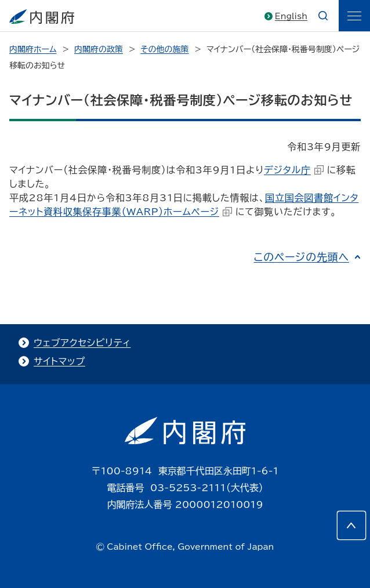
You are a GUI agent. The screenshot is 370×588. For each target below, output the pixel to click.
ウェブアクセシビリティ (82, 343)
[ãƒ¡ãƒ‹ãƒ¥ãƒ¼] (354, 16)
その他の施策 (164, 49)
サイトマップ (59, 361)
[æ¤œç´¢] (323, 16)
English (291, 16)
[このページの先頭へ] (351, 525)
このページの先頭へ (301, 257)
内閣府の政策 (99, 49)
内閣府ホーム (33, 49)
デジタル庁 (294, 170)
